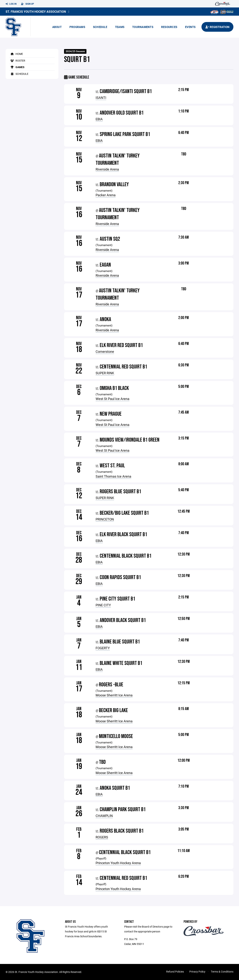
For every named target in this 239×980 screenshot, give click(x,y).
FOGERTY (103, 648)
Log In (11, 4)
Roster (17, 61)
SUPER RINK (105, 373)
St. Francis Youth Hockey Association (36, 11)
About (57, 27)
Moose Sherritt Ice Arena (114, 695)
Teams (120, 27)
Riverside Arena (107, 169)
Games (17, 67)
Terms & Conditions (222, 972)
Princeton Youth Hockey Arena (118, 863)
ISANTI (101, 98)
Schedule (100, 27)
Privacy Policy (197, 972)
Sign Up (28, 4)
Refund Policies (175, 972)
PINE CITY (103, 605)
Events (190, 27)
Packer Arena (106, 195)
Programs (77, 27)
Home (16, 54)
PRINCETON (105, 519)
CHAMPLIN (104, 816)
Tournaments (143, 27)
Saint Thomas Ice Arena (113, 476)
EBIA (99, 119)
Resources (169, 27)
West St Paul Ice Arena (112, 399)
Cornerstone (105, 351)
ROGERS (102, 837)
